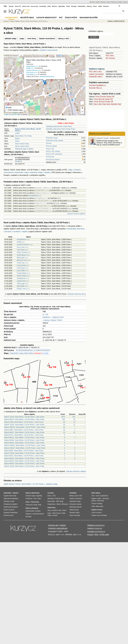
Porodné (38, 511)
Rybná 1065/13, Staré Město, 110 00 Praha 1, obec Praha (25, 427)
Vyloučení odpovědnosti (58, 528)
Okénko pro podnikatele (100, 134)
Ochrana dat (53, 525)
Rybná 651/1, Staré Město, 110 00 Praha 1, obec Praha (24, 435)
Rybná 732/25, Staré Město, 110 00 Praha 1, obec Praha (24, 425)
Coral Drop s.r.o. (23, 268)
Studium (126, 2)
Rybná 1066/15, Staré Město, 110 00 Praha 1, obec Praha (25, 445)
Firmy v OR (50, 149)
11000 (17, 133)
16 (74, 422)
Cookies (62, 525)
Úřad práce (29, 505)
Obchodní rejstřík (95, 2)
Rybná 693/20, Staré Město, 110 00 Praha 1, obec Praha (24, 440)
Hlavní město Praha (22, 144)
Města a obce (74, 496)
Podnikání (73, 493)
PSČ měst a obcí (95, 72)
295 (64, 419)
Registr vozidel (96, 499)
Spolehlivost (104, 496)
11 (74, 425)
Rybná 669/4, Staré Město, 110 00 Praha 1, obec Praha (24, 430)
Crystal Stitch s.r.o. (23, 273)
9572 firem (110, 56)
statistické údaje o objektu (40, 172)
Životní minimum (9, 510)
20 (74, 419)
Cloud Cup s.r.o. (22, 263)
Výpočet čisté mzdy (10, 496)
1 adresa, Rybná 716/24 (52, 320)
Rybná (17, 138)
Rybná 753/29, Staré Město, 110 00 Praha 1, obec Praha (24, 453)
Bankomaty (36, 493)
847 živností (110, 58)
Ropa (49, 513)
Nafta (64, 513)
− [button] (82, 112)
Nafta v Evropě (52, 515)
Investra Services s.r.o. (34, 70)
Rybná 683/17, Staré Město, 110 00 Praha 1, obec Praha (24, 432)
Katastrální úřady (75, 501)
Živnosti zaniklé (51, 146)
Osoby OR (110, 97)
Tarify (68, 6)
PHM (54, 513)
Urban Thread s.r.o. (24, 252)
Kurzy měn (34, 6)
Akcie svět (26, 6)
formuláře (77, 515)
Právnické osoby (52, 138)
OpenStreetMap (16, 114)
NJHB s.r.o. (30, 68)
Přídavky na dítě (9, 501)
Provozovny (50, 157)
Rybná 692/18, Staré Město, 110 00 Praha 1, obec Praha (24, 461)
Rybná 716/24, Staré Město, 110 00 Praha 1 (34, 21)
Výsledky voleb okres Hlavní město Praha (61, 129)
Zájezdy (103, 2)
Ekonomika (51, 501)
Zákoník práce (74, 510)
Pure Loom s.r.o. (32, 72)
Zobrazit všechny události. (76, 214)
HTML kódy (104, 534)
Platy (40, 505)
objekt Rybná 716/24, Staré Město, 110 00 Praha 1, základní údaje (31, 484)
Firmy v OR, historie (53, 151)
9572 (63, 417)
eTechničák (100, 501)
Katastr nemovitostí (96, 74)
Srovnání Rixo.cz (95, 88)
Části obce (106, 104)
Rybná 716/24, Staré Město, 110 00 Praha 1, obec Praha (24, 417)
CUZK (61, 317)
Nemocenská (30, 511)
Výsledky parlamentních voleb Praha (59, 126)
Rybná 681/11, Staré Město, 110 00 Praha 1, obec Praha (24, 438)
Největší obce (27, 18)
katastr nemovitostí (47, 39)
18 (64, 430)
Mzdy (62, 501)
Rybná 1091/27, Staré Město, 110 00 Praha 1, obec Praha (25, 448)
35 (64, 425)
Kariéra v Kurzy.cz (95, 528)
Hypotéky (62, 6)
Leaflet (6, 114)
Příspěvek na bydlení (10, 504)
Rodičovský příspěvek (11, 507)
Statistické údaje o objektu (24, 149)
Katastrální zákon (96, 77)
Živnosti (49, 143)
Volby (93, 506)
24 (64, 427)
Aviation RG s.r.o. (23, 281)
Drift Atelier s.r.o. (23, 286)
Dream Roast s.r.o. (23, 276)
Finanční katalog (97, 504)
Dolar (39, 499)
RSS (96, 534)
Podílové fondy (59, 499)
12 (74, 432)
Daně (71, 515)
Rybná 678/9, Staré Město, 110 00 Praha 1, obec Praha (24, 422)
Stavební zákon (75, 513)
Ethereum (65, 504)
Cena (97, 496)
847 (74, 417)
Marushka (29, 353)
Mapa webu (99, 506)
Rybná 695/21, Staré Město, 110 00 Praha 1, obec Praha (24, 458)
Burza (49, 496)
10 (64, 432)
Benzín (59, 513)
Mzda (35, 505)
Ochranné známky (75, 504)
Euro (35, 499)
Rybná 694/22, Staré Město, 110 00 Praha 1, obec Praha (24, 443)
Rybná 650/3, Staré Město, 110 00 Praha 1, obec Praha (24, 456)
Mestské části (116, 104)
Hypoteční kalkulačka (11, 513)
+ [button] (82, 108)
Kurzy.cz (6, 21)
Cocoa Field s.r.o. (23, 265)
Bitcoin (55, 6)
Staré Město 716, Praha (23, 136)
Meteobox (114, 2)
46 (64, 422)
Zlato (49, 6)
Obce (96, 104)
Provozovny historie (53, 160)
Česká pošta (71, 18)
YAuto (108, 2)
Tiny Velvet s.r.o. (32, 74)
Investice (51, 493)
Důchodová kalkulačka (11, 499)
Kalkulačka (82, 6)
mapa (22, 39)
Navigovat (19, 161)
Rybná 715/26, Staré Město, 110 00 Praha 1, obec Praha (24, 466)
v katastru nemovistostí (48, 50)
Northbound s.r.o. (23, 278)
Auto (93, 496)
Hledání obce (11, 18)
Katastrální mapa (17, 353)
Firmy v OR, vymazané (54, 154)
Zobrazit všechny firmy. (47, 76)
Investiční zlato (56, 510)
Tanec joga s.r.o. (23, 284)
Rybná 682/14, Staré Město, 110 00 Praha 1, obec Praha (24, 419)
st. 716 (45, 314)
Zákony (89, 6)
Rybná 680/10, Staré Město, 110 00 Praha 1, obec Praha (24, 463)
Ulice (100, 104)
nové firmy (32, 39)
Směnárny (29, 499)
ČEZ (54, 496)
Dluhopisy (51, 499)
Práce (95, 6)
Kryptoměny (51, 504)
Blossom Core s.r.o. (24, 260)
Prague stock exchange (99, 515)
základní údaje (10, 39)
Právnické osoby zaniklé (54, 141)
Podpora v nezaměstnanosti (35, 514)
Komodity (43, 6)
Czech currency (96, 513)
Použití (90, 534)
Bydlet (120, 2)
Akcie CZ (18, 6)
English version (97, 510)
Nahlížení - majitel (50, 317)
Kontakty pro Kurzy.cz (96, 531)
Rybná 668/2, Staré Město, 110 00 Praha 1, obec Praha (24, 451)
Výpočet (15, 493)
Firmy (97, 97)
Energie (74, 6)
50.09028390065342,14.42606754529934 (33, 350)
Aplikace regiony (97, 69)
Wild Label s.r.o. (22, 258)
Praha (17, 141)
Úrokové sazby (30, 496)
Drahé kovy (52, 508)
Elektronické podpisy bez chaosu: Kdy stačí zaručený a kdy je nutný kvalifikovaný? (109, 143)
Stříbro (64, 510)
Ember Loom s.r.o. (23, 289)
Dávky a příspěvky (32, 508)
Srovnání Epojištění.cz (97, 85)
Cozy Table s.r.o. (23, 270)
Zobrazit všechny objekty (76, 471)
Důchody (28, 517)
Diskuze (106, 6)
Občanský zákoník (75, 507)
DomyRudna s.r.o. (32, 66)
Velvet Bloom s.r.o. (23, 255)
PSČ (61, 18)
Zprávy (11, 6)
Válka (100, 6)
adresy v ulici (64, 39)
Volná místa (35, 502)
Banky (28, 493)
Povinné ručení (9, 515)
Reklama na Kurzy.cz (96, 525)
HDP (58, 501)
